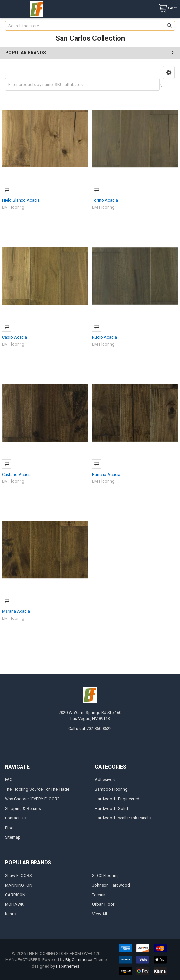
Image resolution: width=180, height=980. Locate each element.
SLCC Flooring (105, 876)
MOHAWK (14, 904)
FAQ (9, 780)
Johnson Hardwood (111, 885)
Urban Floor (103, 904)
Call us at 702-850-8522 (90, 728)
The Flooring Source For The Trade (37, 789)
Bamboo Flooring (111, 789)
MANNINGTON (19, 885)
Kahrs (10, 914)
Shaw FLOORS (18, 876)
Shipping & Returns (23, 809)
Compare (7, 190)
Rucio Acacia (104, 337)
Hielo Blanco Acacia (21, 200)
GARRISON (15, 895)
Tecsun (99, 895)
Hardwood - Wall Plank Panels (123, 818)
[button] (169, 73)
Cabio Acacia (14, 337)
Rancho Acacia (106, 474)
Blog (9, 828)
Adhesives (105, 780)
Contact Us (15, 818)
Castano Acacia (17, 474)
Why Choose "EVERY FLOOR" (32, 799)
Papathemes (68, 966)
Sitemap (13, 837)
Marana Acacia (16, 611)
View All (100, 914)
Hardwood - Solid (111, 809)
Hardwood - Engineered (117, 799)
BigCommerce (79, 960)
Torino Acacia (105, 200)
